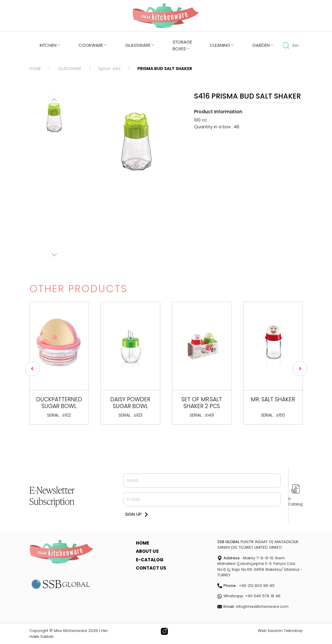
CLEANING (222, 45)
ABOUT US (147, 551)
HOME (35, 69)
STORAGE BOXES (182, 45)
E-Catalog (296, 501)
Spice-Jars (109, 69)
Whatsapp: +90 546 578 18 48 (249, 596)
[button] (300, 369)
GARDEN (263, 45)
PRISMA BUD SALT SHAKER (165, 69)
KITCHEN (50, 45)
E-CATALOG (150, 560)
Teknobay (293, 631)
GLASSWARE (140, 45)
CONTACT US (151, 568)
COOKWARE (93, 45)
